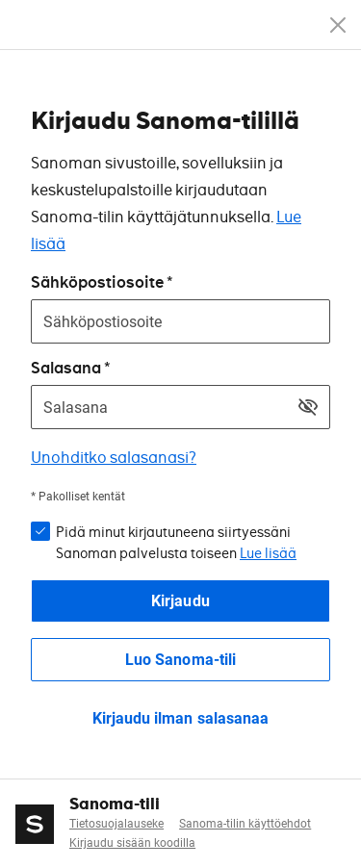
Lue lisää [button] (268, 553)
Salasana (66, 368)
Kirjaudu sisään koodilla (132, 843)
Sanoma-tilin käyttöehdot (245, 824)
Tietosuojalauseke (116, 824)
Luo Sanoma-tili (180, 660)
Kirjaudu (180, 601)
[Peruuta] (338, 25)
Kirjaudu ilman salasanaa (180, 718)
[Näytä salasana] (308, 407)
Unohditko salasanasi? (114, 458)
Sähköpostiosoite (97, 282)
